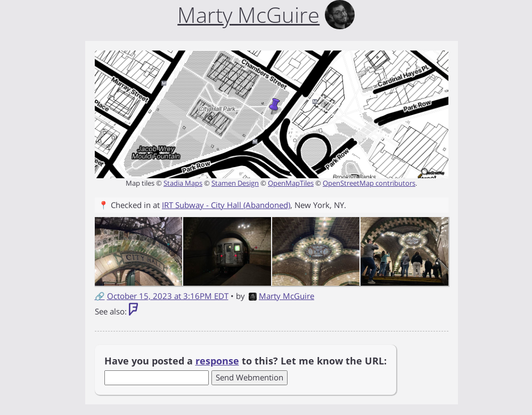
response (217, 361)
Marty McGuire (281, 296)
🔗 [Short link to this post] (100, 296)
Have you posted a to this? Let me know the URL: (245, 361)
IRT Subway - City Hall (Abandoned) (226, 205)
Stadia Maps (183, 183)
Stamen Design (235, 183)
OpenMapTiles (291, 183)
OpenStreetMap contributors (369, 183)
